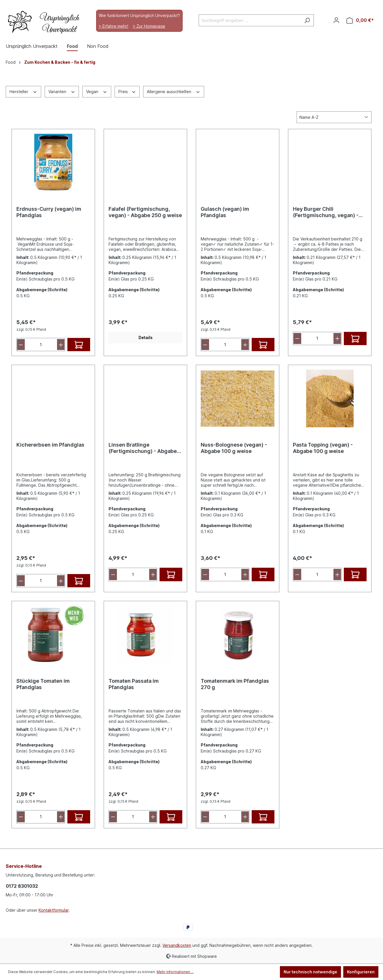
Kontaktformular (54, 910)
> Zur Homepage (149, 26)
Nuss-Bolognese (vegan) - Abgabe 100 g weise (234, 448)
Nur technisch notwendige (310, 972)
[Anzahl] (41, 345)
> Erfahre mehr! (113, 26)
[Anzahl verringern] (21, 345)
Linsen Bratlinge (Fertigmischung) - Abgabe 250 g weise (143, 448)
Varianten (62, 91)
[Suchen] (307, 20)
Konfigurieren (361, 972)
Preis (127, 91)
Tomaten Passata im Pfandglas (134, 684)
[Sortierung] (334, 117)
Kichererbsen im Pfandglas (50, 445)
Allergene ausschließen (174, 91)
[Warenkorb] (360, 20)
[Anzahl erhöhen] (61, 345)
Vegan (97, 91)
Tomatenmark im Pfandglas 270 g (235, 684)
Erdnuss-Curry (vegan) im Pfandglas (49, 212)
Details (146, 337)
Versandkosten (177, 945)
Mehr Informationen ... (175, 972)
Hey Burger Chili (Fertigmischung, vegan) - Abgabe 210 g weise (326, 212)
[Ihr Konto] (336, 20)
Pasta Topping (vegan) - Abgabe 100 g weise (323, 448)
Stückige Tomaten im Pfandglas (43, 684)
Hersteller (23, 91)
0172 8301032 (22, 886)
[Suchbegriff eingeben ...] (250, 20)
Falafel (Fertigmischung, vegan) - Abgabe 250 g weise (145, 212)
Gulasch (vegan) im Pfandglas (225, 212)
